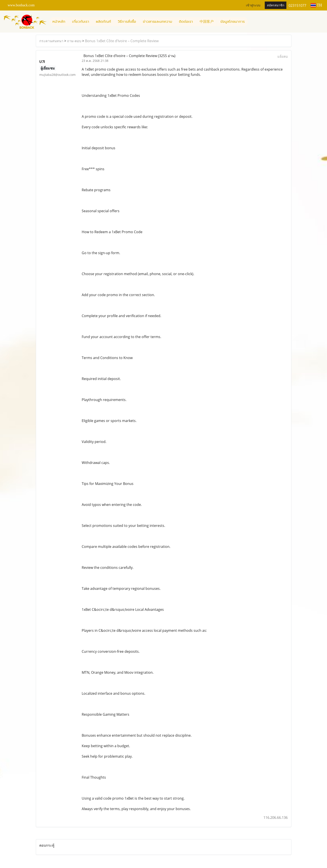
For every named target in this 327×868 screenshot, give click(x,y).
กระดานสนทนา (51, 41)
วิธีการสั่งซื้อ (127, 22)
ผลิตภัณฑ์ (103, 22)
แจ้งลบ (283, 56)
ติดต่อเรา (186, 22)
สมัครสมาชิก (276, 5)
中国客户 (207, 22)
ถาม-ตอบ (74, 41)
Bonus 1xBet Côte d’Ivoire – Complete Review (122, 41)
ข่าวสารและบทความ (157, 22)
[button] (252, 22)
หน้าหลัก (59, 22)
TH (316, 5)
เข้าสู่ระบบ (253, 5)
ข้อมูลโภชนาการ (233, 22)
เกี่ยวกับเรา (81, 22)
